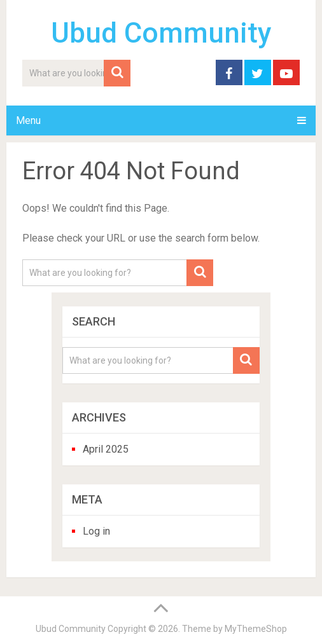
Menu (28, 120)
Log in (96, 531)
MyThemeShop (256, 629)
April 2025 (106, 449)
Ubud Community (161, 33)
